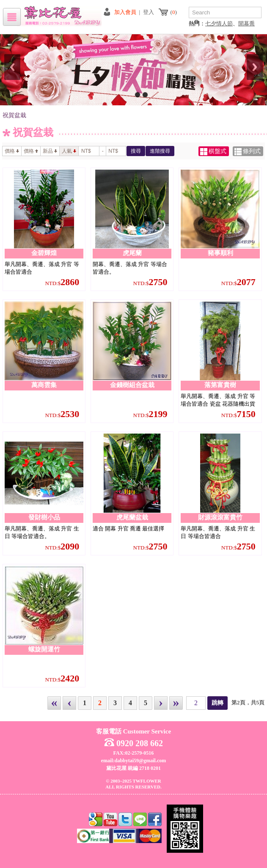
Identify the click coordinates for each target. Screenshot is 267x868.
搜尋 (136, 151)
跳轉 (217, 703)
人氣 (69, 151)
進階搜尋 (160, 151)
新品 (50, 151)
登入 (149, 12)
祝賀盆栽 (14, 115)
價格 (12, 151)
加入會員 (125, 12)
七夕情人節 (219, 23)
